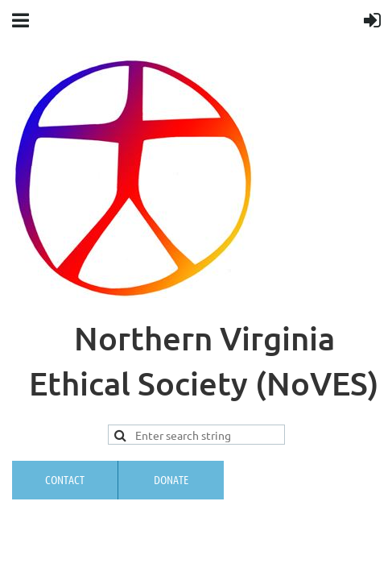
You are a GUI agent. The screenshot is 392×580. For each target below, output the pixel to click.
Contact (65, 479)
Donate (171, 479)
